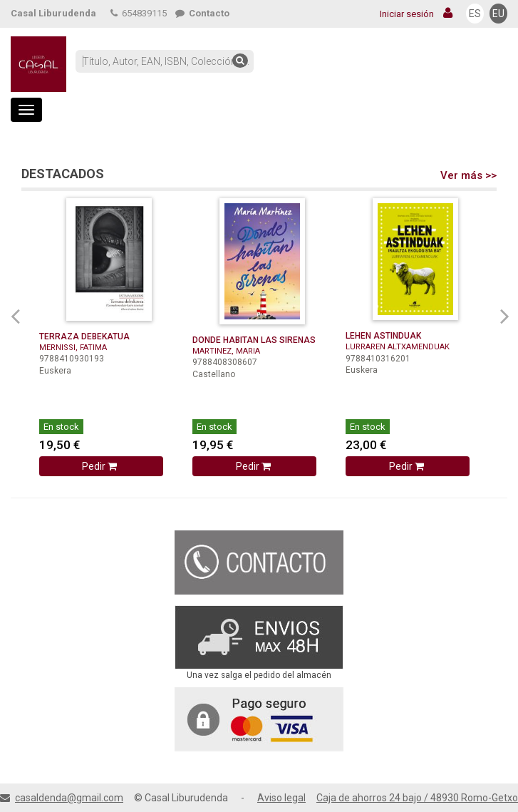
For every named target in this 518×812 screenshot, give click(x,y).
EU (498, 14)
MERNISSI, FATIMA (73, 348)
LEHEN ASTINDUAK (383, 336)
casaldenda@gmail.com (69, 798)
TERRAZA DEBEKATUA (84, 336)
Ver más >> (468, 175)
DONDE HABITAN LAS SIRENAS (254, 340)
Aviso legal (281, 798)
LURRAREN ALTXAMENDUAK (398, 347)
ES (475, 14)
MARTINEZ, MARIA (226, 351)
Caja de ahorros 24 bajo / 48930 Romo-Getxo (417, 798)
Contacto (202, 13)
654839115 (139, 13)
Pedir (101, 466)
